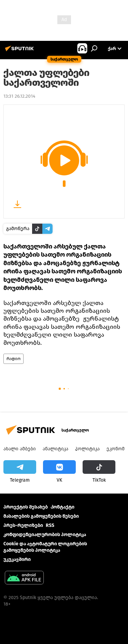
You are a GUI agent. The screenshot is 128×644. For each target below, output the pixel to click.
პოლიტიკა (87, 449)
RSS (50, 525)
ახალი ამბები (20, 449)
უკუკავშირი (17, 559)
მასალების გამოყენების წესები (41, 516)
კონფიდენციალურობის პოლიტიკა (45, 535)
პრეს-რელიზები (23, 525)
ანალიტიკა (55, 449)
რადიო (13, 359)
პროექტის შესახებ (26, 507)
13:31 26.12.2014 (19, 96)
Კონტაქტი (62, 507)
